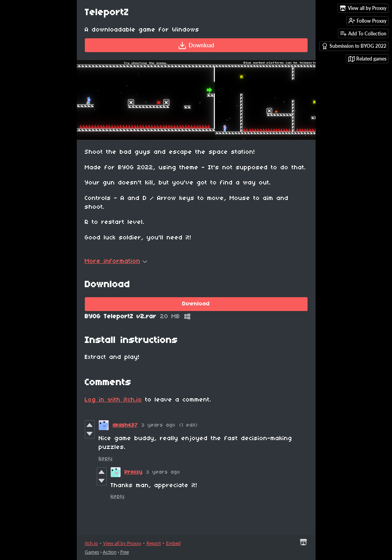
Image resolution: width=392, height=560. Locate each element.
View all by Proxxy (122, 543)
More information (116, 261)
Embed (173, 543)
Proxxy (134, 472)
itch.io (91, 543)
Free (125, 552)
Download (196, 45)
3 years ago (159, 425)
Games (92, 552)
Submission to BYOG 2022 (354, 46)
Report (154, 543)
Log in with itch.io (113, 400)
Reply (106, 459)
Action (110, 552)
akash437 (125, 425)
